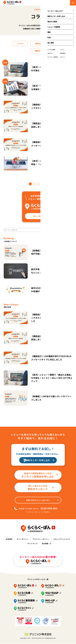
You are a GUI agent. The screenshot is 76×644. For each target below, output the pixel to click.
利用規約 (8, 539)
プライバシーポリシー (41, 539)
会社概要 (45, 544)
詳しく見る (41, 216)
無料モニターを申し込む (41, 460)
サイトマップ (32, 544)
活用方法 (38, 44)
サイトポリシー (22, 539)
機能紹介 (38, 51)
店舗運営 (56, 44)
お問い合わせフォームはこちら (42, 501)
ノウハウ (20, 44)
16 (46, 184)
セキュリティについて (63, 539)
